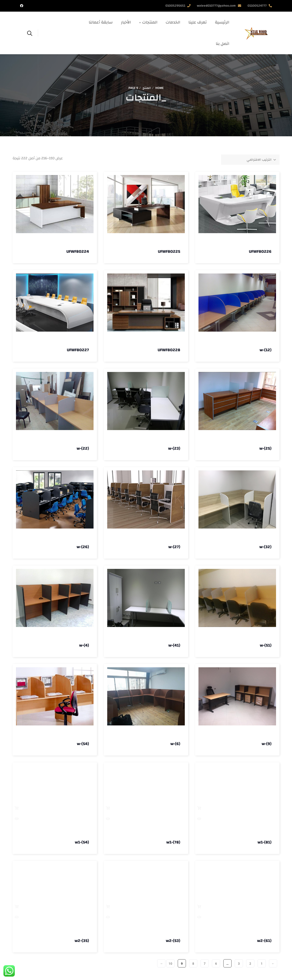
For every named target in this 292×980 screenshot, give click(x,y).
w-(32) (265, 547)
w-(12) (266, 350)
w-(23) (174, 448)
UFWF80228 (169, 350)
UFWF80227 (78, 350)
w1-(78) (173, 842)
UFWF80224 (78, 251)
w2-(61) (264, 941)
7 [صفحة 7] (205, 964)
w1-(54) (82, 842)
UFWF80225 (169, 251)
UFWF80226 (260, 251)
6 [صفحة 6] (216, 964)
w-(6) (175, 744)
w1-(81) (265, 842)
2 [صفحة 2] (250, 964)
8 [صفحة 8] (193, 964)
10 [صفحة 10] (170, 964)
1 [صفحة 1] (262, 964)
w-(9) (267, 744)
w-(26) (83, 547)
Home (159, 88)
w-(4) (84, 645)
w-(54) (83, 744)
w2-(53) (173, 941)
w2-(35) (82, 941)
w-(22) (83, 448)
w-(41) (174, 645)
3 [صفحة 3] (239, 964)
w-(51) (266, 645)
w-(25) (265, 448)
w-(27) (174, 547)
